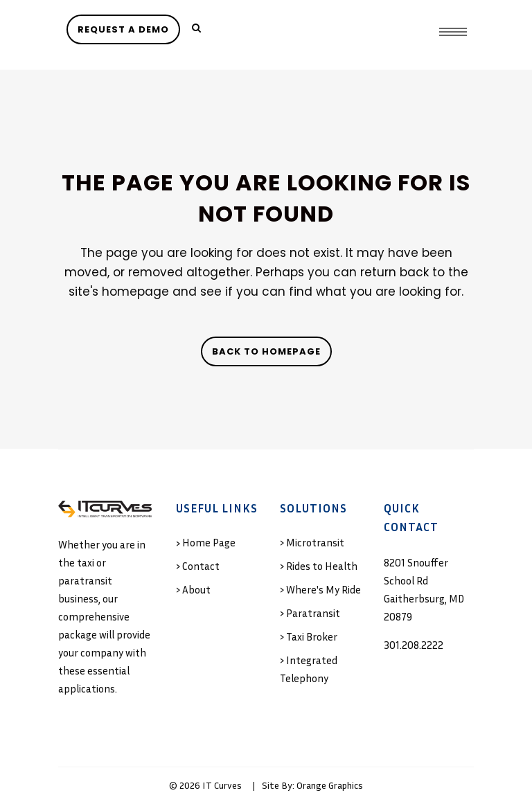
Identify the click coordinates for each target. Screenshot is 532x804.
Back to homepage (266, 351)
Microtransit (315, 542)
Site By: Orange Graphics (312, 785)
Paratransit (313, 613)
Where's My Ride (323, 589)
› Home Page (206, 542)
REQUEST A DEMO (123, 29)
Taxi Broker (312, 636)
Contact (201, 566)
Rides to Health (322, 566)
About (196, 589)
